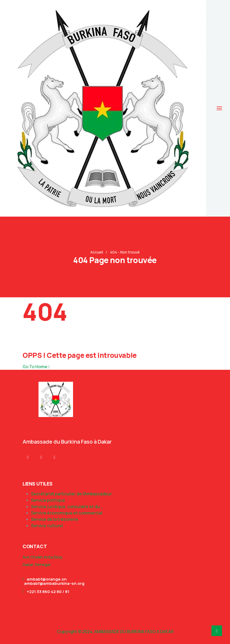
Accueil (97, 252)
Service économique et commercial (67, 513)
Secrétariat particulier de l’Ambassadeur (71, 494)
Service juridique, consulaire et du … (67, 506)
